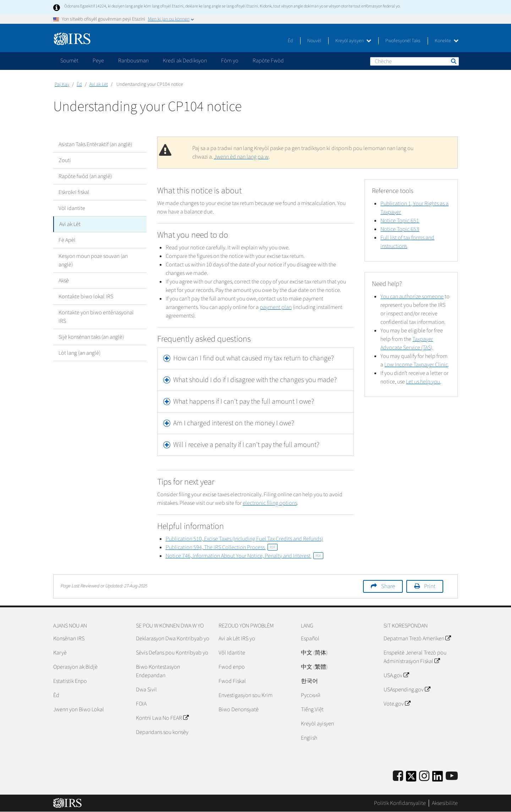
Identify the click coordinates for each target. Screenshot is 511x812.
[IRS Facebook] (398, 776)
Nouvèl (314, 41)
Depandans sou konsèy (162, 732)
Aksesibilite (445, 803)
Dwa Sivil (146, 690)
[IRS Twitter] (411, 778)
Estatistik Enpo (70, 681)
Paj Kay (62, 84)
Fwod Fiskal (232, 681)
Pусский (311, 695)
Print (430, 586)
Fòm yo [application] (230, 61)
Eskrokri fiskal (74, 192)
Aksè (64, 281)
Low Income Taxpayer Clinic (416, 365)
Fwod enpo (232, 667)
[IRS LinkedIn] (438, 778)
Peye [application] (98, 61)
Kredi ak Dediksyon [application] (185, 61)
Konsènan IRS (69, 639)
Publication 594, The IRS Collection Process (222, 547)
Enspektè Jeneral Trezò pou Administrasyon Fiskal (415, 657)
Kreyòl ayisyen (353, 41)
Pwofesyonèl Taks (403, 41)
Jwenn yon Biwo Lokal (79, 709)
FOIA (141, 704)
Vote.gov (397, 704)
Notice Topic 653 (400, 229)
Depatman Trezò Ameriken (417, 639)
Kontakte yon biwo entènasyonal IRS (96, 317)
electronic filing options (270, 503)
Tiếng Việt (312, 709)
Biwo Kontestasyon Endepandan (158, 671)
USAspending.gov (407, 690)
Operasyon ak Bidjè (75, 667)
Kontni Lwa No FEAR (162, 718)
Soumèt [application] (69, 61)
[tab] (256, 358)
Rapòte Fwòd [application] (268, 61)
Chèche (453, 61)
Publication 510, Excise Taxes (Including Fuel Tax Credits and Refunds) (244, 539)
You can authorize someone (412, 297)
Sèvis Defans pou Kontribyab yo (172, 653)
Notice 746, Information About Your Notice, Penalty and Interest (244, 556)
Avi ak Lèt (99, 84)
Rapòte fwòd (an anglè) (85, 176)
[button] (256, 358)
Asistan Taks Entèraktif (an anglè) (95, 144)
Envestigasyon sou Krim (246, 695)
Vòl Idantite (232, 653)
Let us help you (423, 382)
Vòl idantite (72, 208)
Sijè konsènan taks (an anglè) (91, 337)
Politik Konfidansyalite (400, 803)
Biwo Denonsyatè (239, 709)
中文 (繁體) (314, 667)
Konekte (447, 41)
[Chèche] (414, 61)
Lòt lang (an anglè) (79, 353)
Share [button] (388, 586)
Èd (290, 41)
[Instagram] (424, 776)
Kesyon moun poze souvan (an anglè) (93, 260)
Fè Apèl (67, 240)
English (309, 738)
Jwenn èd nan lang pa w (241, 157)
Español (310, 639)
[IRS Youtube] (452, 776)
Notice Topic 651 (400, 221)
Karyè (60, 653)
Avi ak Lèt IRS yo (237, 639)
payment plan (276, 307)
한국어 (309, 681)
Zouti (65, 160)
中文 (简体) (314, 653)
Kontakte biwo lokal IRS (86, 297)
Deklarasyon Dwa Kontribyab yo (173, 639)
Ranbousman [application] (133, 61)
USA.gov (396, 675)
